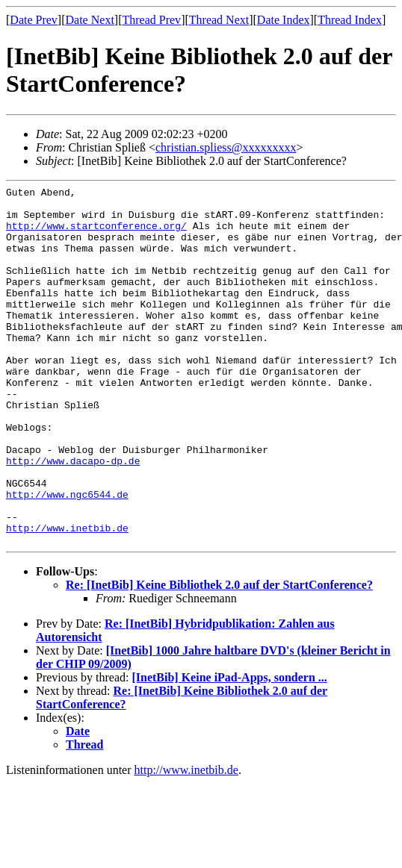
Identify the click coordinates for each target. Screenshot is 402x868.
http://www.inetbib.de (67, 597)
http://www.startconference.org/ (96, 234)
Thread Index (350, 20)
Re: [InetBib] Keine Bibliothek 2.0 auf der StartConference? (219, 656)
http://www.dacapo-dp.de (73, 516)
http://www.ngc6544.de (67, 557)
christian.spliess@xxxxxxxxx (226, 147)
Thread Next (219, 20)
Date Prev (34, 20)
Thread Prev (151, 20)
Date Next (90, 20)
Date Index (284, 20)
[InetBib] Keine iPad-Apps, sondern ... (229, 749)
